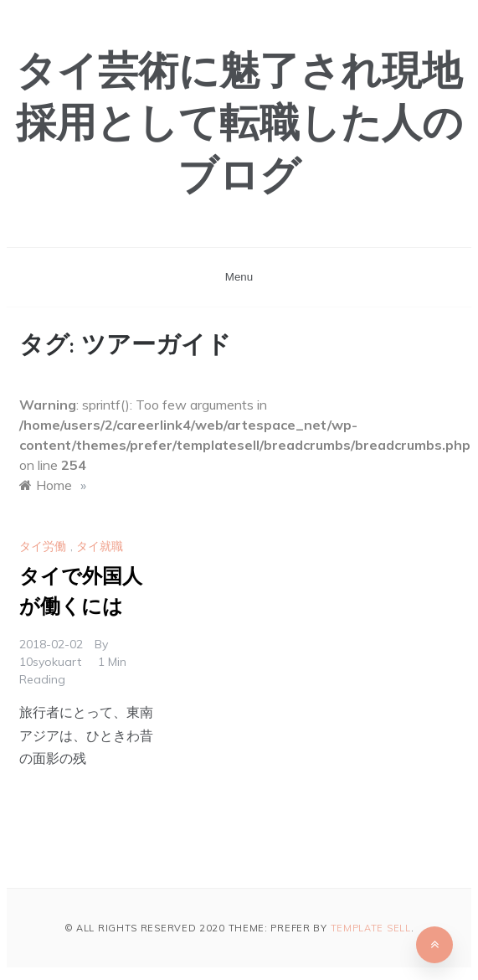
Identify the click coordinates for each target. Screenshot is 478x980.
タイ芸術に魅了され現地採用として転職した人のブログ (239, 127)
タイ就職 (100, 546)
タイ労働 (43, 546)
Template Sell (371, 928)
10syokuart (50, 662)
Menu (239, 277)
